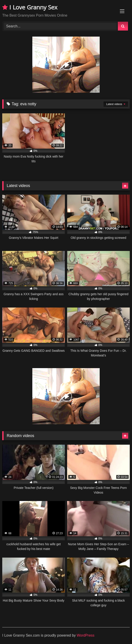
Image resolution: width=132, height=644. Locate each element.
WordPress (86, 635)
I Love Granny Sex (30, 7)
